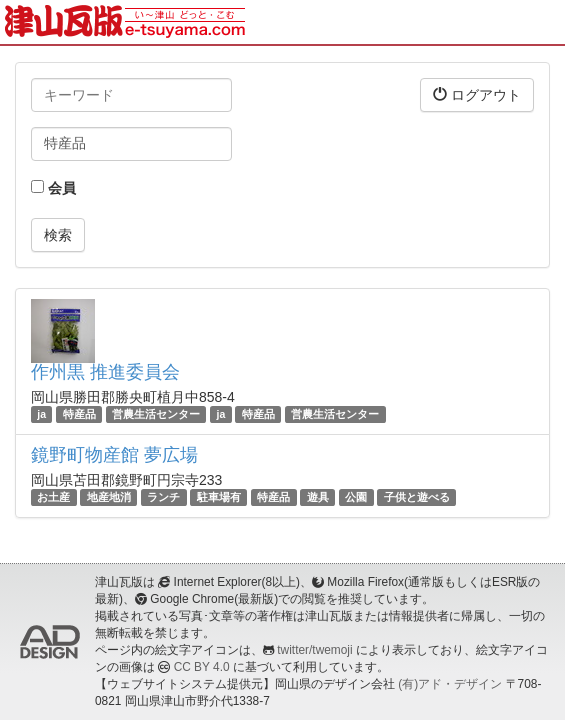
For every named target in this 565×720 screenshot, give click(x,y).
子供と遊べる (417, 497)
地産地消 (109, 497)
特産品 (79, 414)
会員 (53, 188)
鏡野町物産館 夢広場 (114, 455)
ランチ (163, 497)
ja (41, 414)
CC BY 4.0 (202, 667)
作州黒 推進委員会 (105, 372)
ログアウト (477, 94)
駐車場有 (219, 497)
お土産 (53, 497)
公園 (356, 497)
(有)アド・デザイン (450, 684)
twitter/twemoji (314, 650)
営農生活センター (156, 414)
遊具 (318, 497)
